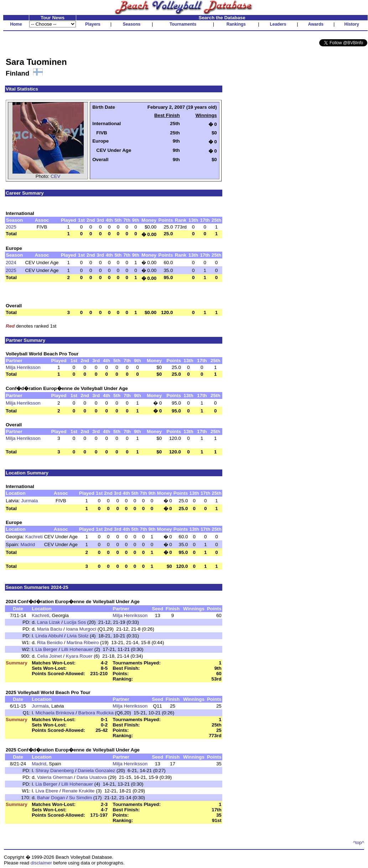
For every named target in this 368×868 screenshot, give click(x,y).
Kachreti (34, 537)
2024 (11, 263)
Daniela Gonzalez (96, 771)
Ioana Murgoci (81, 629)
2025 (11, 227)
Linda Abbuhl (49, 636)
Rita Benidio (50, 643)
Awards (316, 24)
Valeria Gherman (55, 777)
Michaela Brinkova (55, 713)
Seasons (132, 24)
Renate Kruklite (78, 791)
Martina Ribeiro (83, 643)
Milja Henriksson (23, 367)
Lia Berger (47, 649)
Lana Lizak (48, 622)
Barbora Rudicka (96, 713)
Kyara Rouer (79, 656)
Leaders (278, 24)
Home (16, 24)
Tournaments (183, 24)
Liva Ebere (47, 791)
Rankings (236, 24)
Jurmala (29, 501)
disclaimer (41, 863)
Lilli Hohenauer (77, 649)
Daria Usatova (92, 777)
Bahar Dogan (51, 798)
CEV (55, 176)
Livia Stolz (78, 636)
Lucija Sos (75, 622)
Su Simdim (81, 798)
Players (93, 24)
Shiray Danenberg (55, 771)
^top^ (359, 843)
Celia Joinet (50, 656)
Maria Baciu (50, 629)
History (352, 24)
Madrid (28, 545)
